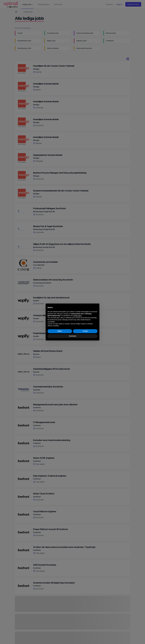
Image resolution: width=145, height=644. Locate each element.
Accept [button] (85, 331)
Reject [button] (60, 331)
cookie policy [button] (77, 316)
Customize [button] (73, 336)
